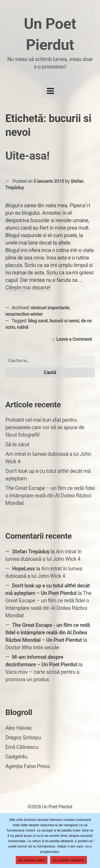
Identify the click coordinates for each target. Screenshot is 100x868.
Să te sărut (17, 444)
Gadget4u (16, 757)
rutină (23, 327)
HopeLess (23, 569)
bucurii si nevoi (64, 321)
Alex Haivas (19, 728)
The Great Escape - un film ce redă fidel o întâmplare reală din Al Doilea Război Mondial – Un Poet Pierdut (48, 632)
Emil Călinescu (22, 747)
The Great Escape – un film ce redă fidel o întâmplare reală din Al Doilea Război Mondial (50, 496)
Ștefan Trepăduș (31, 551)
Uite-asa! (27, 156)
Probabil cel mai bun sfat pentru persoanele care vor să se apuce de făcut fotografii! (45, 427)
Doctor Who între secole (32, 647)
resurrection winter (24, 314)
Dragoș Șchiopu (23, 737)
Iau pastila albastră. (69, 860)
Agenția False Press (28, 766)
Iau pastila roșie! (32, 860)
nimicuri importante (50, 308)
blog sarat (38, 321)
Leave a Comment (75, 339)
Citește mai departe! (28, 287)
